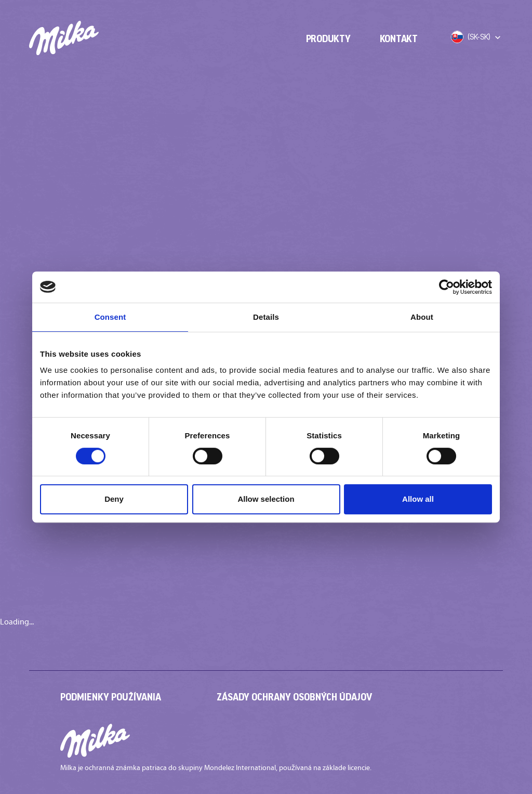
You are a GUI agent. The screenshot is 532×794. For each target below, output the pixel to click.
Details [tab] (266, 317)
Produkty (328, 38)
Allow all (418, 499)
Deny (114, 499)
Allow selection (266, 499)
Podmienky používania (111, 697)
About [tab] (422, 317)
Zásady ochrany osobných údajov (294, 697)
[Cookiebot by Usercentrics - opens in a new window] (447, 287)
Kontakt (399, 38)
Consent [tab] (110, 317)
